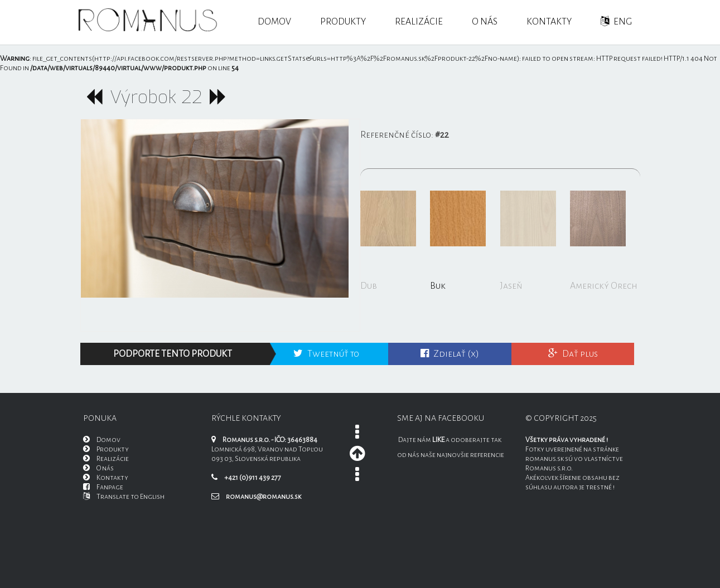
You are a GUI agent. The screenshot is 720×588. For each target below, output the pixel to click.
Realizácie (419, 22)
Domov (274, 22)
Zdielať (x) (450, 354)
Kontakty (549, 22)
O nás (485, 22)
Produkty (343, 22)
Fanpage (103, 487)
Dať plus (573, 354)
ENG (616, 21)
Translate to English (124, 497)
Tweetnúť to (326, 354)
